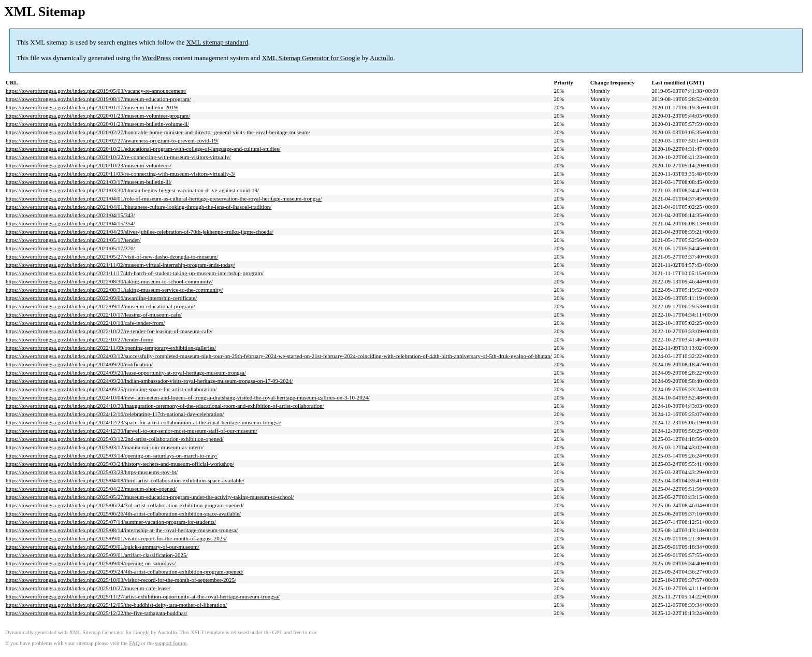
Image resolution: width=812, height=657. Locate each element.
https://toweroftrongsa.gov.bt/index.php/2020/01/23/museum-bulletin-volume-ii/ (97, 124)
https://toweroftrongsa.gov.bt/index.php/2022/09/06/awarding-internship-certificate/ (101, 298)
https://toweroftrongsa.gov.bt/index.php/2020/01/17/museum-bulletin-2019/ (92, 107)
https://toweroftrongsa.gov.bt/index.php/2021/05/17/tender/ (73, 240)
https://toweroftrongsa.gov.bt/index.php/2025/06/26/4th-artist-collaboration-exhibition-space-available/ (123, 513)
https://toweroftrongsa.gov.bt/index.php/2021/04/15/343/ (70, 215)
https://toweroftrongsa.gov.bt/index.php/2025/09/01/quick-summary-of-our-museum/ (103, 547)
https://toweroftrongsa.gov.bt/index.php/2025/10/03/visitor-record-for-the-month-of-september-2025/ (121, 580)
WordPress (156, 58)
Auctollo (382, 58)
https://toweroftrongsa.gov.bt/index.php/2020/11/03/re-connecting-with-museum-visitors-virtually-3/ (120, 174)
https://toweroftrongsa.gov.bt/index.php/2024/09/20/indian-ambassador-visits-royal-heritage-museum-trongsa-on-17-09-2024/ (149, 381)
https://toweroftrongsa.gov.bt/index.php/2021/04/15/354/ (70, 223)
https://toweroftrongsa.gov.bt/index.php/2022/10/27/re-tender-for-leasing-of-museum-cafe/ (109, 331)
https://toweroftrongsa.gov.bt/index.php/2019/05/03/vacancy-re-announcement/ (96, 91)
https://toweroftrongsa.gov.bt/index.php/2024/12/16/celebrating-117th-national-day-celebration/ (115, 414)
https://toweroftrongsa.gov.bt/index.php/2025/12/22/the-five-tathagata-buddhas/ (97, 613)
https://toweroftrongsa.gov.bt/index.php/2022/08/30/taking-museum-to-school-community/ (109, 281)
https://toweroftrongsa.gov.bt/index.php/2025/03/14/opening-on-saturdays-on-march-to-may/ (112, 455)
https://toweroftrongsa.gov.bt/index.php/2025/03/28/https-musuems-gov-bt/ (92, 472)
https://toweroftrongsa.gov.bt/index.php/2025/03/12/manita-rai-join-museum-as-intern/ (105, 447)
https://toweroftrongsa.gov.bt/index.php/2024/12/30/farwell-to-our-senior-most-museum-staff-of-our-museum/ (132, 431)
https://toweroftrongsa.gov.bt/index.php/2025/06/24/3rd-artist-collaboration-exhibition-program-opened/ (125, 505)
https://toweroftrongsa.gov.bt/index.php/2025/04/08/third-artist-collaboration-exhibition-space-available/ (125, 480)
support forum (171, 643)
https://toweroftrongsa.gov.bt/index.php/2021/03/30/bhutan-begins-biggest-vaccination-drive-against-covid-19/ (132, 190)
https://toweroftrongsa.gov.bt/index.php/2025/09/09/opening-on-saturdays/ (91, 563)
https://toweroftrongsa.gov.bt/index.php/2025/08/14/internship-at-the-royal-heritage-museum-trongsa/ (122, 530)
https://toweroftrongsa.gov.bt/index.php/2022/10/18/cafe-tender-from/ (85, 323)
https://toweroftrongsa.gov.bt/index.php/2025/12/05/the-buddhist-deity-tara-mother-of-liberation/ (116, 605)
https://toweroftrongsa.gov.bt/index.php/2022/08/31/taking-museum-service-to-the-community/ (114, 290)
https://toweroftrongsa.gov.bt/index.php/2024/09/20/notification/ (79, 364)
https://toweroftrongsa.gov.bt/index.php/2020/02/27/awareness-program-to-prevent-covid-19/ (112, 140)
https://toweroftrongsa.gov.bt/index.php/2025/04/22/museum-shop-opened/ (91, 489)
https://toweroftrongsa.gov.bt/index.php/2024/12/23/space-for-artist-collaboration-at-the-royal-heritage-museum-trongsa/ (143, 422)
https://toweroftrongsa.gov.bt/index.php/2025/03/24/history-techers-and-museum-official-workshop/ (120, 464)
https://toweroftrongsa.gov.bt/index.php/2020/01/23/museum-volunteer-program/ (98, 116)
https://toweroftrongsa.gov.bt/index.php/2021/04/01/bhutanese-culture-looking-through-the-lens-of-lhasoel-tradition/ (139, 207)
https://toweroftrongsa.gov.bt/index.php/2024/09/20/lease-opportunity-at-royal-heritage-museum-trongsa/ (126, 373)
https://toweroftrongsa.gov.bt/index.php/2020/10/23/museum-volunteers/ (89, 165)
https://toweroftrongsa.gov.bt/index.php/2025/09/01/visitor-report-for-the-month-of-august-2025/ (116, 538)
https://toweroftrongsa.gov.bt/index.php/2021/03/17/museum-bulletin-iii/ (89, 182)
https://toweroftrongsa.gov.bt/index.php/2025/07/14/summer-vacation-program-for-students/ (111, 522)
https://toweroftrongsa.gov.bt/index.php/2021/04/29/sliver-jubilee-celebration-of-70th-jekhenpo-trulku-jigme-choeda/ (140, 232)
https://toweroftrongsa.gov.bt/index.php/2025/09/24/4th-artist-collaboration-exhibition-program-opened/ (125, 572)
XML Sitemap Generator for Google (311, 58)
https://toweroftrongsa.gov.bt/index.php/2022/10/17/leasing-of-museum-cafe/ (94, 315)
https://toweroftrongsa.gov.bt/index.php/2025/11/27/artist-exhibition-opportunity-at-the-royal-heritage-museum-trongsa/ (143, 596)
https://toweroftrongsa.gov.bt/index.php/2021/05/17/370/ (70, 248)
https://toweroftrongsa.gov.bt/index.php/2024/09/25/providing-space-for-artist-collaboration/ (111, 389)
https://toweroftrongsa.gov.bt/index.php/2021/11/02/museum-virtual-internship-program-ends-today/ (120, 265)
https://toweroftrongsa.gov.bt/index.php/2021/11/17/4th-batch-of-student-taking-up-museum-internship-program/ (135, 273)
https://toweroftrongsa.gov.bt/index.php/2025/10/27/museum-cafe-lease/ (88, 588)
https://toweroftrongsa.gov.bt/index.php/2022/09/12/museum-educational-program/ (100, 306)
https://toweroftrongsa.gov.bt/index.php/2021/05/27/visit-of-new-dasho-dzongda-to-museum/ (112, 256)
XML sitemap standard (217, 42)
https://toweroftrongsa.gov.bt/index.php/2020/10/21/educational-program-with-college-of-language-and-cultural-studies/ (143, 149)
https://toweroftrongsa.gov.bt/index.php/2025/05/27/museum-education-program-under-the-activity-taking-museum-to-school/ (150, 497)
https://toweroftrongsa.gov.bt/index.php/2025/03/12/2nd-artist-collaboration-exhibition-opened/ (115, 439)
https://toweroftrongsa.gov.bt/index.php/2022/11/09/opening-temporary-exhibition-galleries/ (111, 348)
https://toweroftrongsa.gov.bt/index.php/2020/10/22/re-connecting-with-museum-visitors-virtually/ (118, 157)
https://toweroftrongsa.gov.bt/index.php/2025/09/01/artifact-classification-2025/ (97, 555)
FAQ (134, 643)
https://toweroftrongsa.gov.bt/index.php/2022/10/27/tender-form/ (79, 339)
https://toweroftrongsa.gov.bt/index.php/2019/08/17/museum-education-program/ (98, 99)
